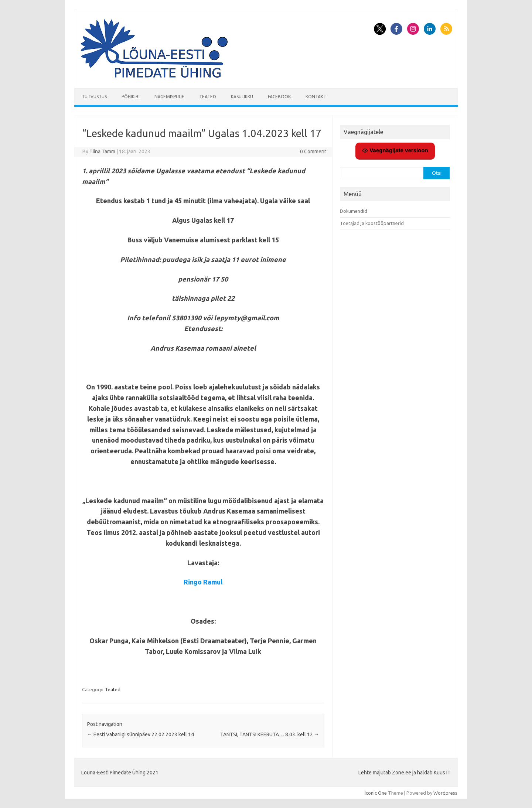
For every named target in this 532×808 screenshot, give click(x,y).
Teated (208, 97)
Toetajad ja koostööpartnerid (372, 223)
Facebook (279, 97)
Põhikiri (131, 97)
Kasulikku (242, 97)
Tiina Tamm (102, 151)
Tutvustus (94, 97)
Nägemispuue (169, 97)
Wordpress (445, 793)
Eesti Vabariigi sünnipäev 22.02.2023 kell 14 (141, 734)
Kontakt (316, 97)
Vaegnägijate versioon (395, 150)
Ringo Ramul (203, 582)
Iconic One (376, 793)
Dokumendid (354, 211)
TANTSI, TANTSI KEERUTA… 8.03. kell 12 (270, 734)
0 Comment (313, 151)
